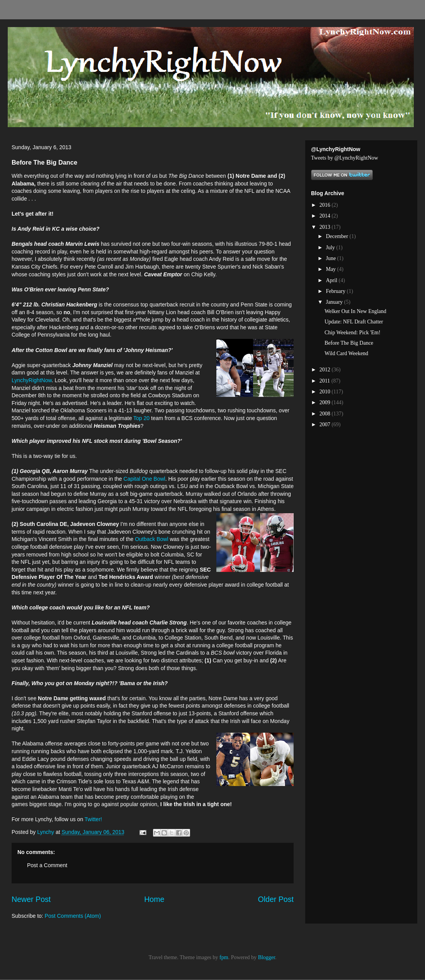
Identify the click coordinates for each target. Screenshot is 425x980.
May (331, 269)
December (337, 236)
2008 (326, 414)
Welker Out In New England (355, 311)
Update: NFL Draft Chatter (354, 322)
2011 (326, 381)
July (331, 248)
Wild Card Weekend (346, 353)
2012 (326, 370)
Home (154, 899)
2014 (326, 216)
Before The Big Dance (349, 343)
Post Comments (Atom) (73, 916)
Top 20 (141, 418)
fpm (224, 957)
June (331, 258)
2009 (326, 402)
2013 (326, 227)
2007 (326, 424)
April (332, 280)
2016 (326, 205)
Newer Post (31, 899)
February (336, 291)
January (335, 302)
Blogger (267, 957)
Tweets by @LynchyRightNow (345, 158)
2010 (326, 392)
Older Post (276, 899)
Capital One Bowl (144, 479)
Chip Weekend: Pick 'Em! (353, 333)
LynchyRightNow (32, 380)
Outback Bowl (151, 539)
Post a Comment (47, 865)
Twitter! (93, 819)
